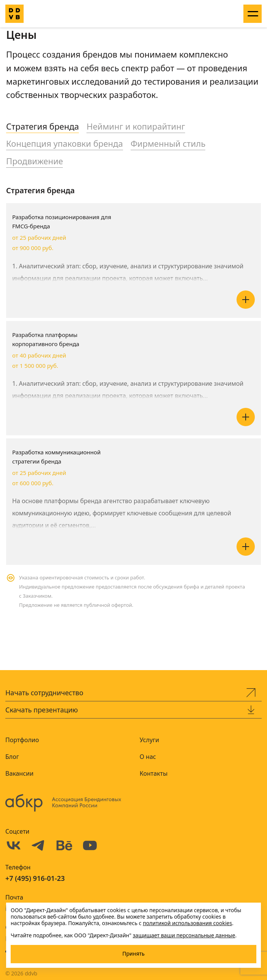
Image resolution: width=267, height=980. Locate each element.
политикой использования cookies (187, 923)
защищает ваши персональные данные (184, 935)
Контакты (154, 773)
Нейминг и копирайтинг (136, 126)
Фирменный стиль (168, 143)
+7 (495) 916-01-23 (35, 878)
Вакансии (19, 773)
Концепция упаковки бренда (65, 143)
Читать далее (246, 300)
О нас (148, 757)
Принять (133, 954)
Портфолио (22, 740)
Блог (12, 757)
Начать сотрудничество (44, 693)
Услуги (149, 740)
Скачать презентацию (42, 710)
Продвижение (34, 161)
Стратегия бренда (42, 126)
